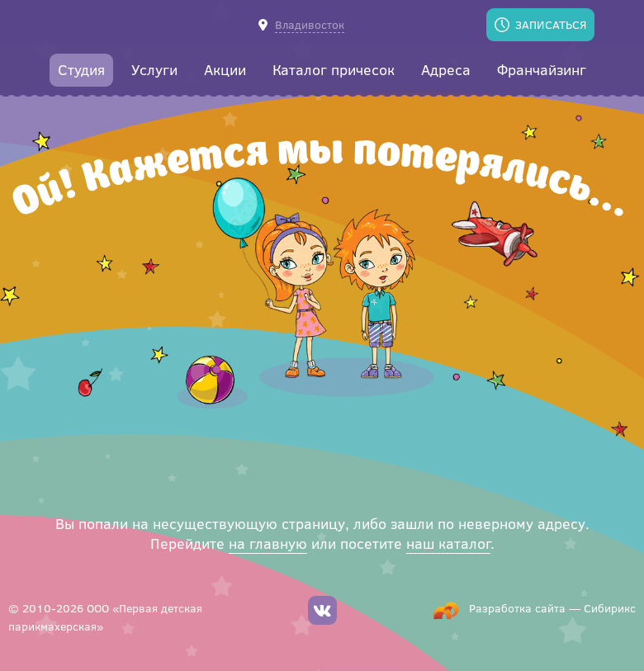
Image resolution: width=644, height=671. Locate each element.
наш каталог (448, 543)
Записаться (551, 24)
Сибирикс (610, 608)
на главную (268, 543)
